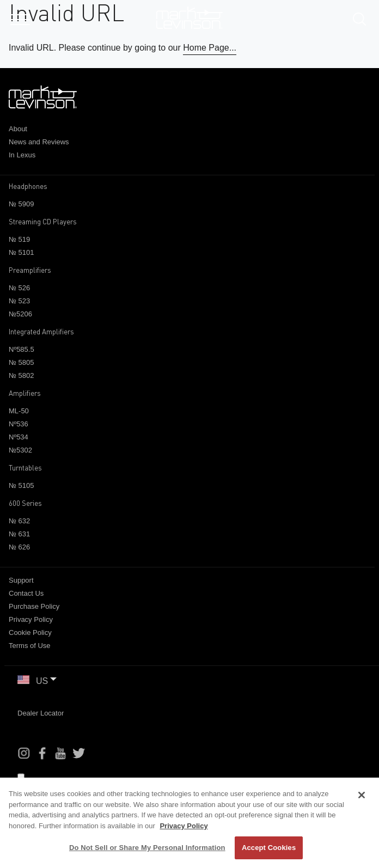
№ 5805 (21, 362)
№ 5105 (21, 485)
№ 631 (19, 534)
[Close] (362, 795)
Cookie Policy (30, 632)
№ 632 (19, 521)
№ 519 (19, 239)
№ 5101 (21, 252)
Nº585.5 (22, 349)
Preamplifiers (30, 270)
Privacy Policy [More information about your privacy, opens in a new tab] (184, 826)
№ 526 (19, 288)
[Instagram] (24, 753)
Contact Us (26, 593)
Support (21, 580)
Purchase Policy (34, 606)
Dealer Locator (41, 713)
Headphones (28, 186)
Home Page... (210, 48)
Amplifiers (25, 393)
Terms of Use (30, 646)
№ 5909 (21, 204)
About (18, 129)
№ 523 (19, 301)
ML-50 (19, 411)
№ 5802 (21, 375)
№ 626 (19, 547)
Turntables (25, 468)
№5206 (20, 314)
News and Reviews (39, 142)
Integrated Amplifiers (41, 332)
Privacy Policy (31, 619)
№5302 (20, 450)
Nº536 (19, 424)
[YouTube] (60, 753)
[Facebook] (42, 753)
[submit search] (363, 21)
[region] (189, 823)
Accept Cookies (269, 848)
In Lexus (22, 155)
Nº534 (19, 437)
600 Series (25, 503)
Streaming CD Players (43, 222)
